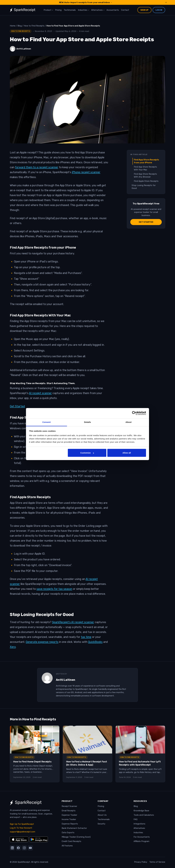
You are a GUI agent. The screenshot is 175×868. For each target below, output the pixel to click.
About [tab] (129, 422)
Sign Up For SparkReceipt (22, 824)
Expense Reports (70, 824)
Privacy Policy (141, 862)
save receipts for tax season (54, 589)
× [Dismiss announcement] (166, 2)
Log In (159, 10)
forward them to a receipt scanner (37, 167)
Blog (136, 806)
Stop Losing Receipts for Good (144, 187)
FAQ (135, 819)
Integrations (139, 824)
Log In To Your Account (21, 828)
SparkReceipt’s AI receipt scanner (73, 622)
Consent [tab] (47, 422)
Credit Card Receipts (71, 841)
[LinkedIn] (12, 848)
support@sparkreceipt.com (22, 832)
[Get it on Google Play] (39, 839)
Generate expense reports (42, 642)
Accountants (113, 10)
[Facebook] (18, 848)
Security (101, 824)
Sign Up (144, 10)
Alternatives (97, 10)
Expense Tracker (69, 815)
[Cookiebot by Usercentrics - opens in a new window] (134, 413)
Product (47, 10)
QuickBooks (95, 642)
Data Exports (68, 833)
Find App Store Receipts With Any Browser (145, 175)
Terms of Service (157, 862)
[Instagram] (24, 848)
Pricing (58, 10)
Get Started (17, 406)
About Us (102, 815)
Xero (13, 647)
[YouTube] (30, 848)
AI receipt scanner (40, 393)
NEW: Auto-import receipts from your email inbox (86, 2)
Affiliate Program (141, 841)
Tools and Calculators (144, 815)
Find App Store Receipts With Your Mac (145, 168)
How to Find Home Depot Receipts (32, 762)
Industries (83, 10)
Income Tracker (69, 819)
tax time (86, 637)
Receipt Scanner (69, 806)
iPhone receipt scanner (86, 172)
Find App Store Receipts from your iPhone (146, 161)
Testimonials (70, 10)
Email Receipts (69, 811)
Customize (87, 453)
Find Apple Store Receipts (146, 181)
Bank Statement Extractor (74, 828)
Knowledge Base (141, 811)
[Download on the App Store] (19, 839)
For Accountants (142, 837)
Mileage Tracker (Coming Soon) (76, 837)
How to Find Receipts (21, 31)
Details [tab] (87, 422)
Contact (125, 10)
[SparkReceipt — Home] (23, 10)
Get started (146, 222)
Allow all (127, 453)
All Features (67, 846)
